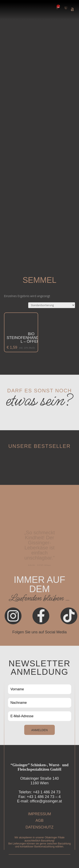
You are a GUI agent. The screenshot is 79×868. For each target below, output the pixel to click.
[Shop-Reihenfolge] (52, 305)
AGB (39, 820)
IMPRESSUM (39, 814)
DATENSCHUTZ (39, 827)
